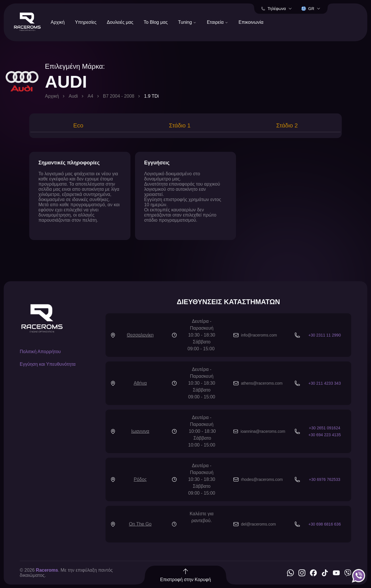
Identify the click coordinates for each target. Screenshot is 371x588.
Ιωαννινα (140, 432)
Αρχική (58, 22)
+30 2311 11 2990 (324, 336)
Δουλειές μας (120, 22)
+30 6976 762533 (324, 481)
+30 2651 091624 (324, 429)
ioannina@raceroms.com (263, 432)
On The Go (140, 525)
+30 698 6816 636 (324, 525)
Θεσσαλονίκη (140, 336)
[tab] (78, 126)
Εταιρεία (217, 22)
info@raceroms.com (259, 336)
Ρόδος (140, 480)
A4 (90, 96)
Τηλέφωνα (277, 9)
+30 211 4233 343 (324, 384)
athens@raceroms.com (262, 384)
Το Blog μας (156, 22)
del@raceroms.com (259, 525)
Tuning (187, 22)
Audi (73, 96)
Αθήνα (140, 384)
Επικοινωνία (251, 22)
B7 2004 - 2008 (119, 96)
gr (311, 9)
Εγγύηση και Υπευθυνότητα (48, 365)
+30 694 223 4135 (324, 436)
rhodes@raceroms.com (262, 481)
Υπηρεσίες (86, 22)
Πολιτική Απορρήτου (40, 353)
